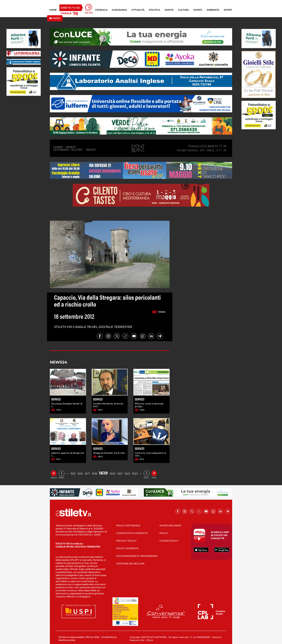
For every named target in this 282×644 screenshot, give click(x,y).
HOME (53, 10)
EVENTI (198, 10)
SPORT (228, 10)
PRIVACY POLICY (126, 541)
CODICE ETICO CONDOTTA (132, 533)
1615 (73, 474)
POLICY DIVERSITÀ (127, 548)
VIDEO (55, 18)
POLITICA (154, 10)
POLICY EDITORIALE (128, 525)
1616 (80, 474)
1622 (127, 474)
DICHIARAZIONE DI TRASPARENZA (137, 556)
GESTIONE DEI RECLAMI (130, 564)
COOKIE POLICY (169, 541)
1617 (87, 474)
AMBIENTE (213, 10)
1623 (135, 474)
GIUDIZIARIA (119, 10)
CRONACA (101, 10)
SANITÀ (169, 10)
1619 (103, 473)
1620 (113, 474)
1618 (94, 474)
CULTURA (183, 10)
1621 (120, 474)
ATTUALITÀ (138, 10)
